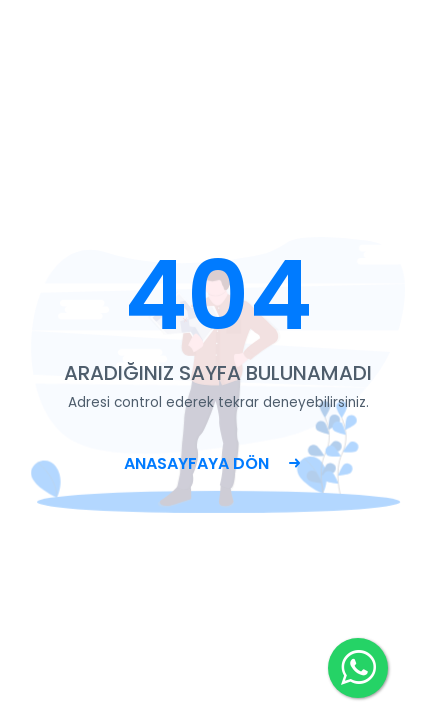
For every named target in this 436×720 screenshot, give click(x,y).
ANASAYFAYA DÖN (212, 463)
